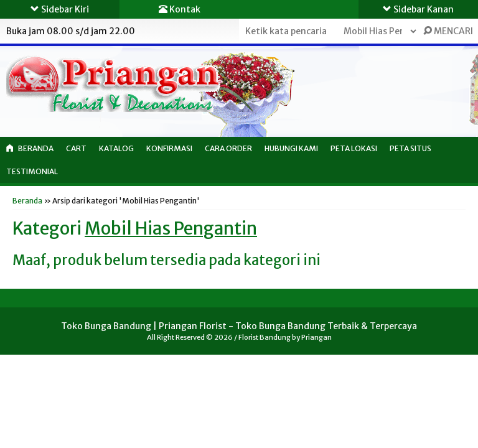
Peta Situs (410, 148)
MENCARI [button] (448, 31)
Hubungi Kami (291, 148)
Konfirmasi (169, 148)
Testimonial (32, 171)
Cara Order (228, 148)
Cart (76, 148)
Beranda (30, 148)
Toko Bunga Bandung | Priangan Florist (144, 326)
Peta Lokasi (354, 148)
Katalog (116, 148)
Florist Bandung (265, 337)
